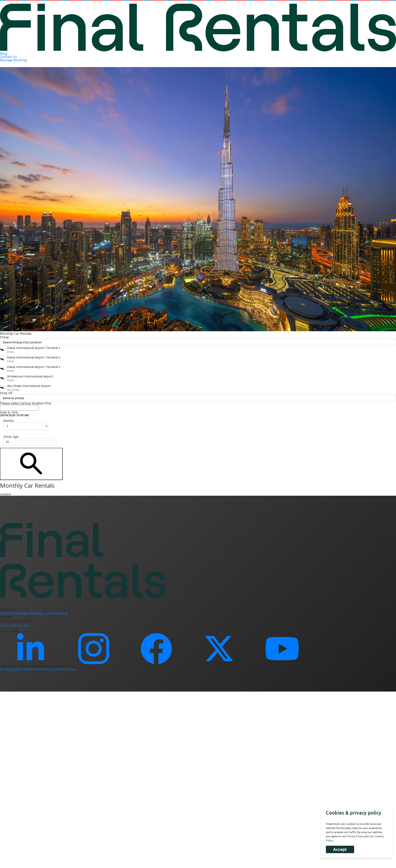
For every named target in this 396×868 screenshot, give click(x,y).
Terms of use (66, 669)
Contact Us (8, 57)
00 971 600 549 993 (15, 626)
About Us (8, 613)
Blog (4, 53)
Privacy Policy (355, 836)
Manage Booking (13, 60)
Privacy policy (11, 669)
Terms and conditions (39, 669)
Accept (340, 849)
